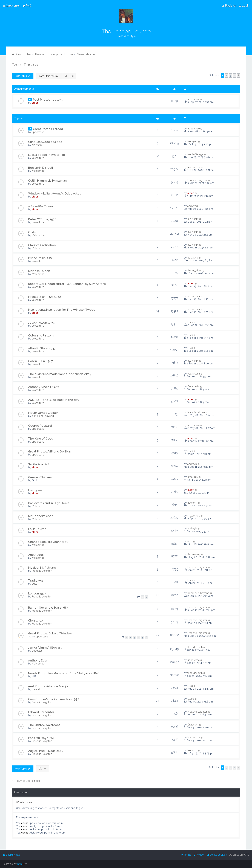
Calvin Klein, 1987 (41, 361)
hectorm (192, 503)
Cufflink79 (193, 725)
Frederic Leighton (42, 571)
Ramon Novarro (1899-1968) (48, 608)
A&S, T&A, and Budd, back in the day (54, 400)
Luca (190, 322)
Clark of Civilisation (42, 245)
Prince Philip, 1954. (41, 258)
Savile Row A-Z (39, 464)
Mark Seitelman (196, 412)
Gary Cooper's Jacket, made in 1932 (54, 699)
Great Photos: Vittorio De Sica (49, 451)
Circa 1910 (35, 620)
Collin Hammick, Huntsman (47, 181)
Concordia (193, 387)
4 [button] (234, 75)
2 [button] (226, 75)
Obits (32, 232)
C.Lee (191, 699)
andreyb (192, 464)
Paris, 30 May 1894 (41, 738)
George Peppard (40, 426)
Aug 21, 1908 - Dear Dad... (46, 751)
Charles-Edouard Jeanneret (48, 542)
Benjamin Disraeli (41, 168)
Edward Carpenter (41, 712)
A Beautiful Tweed (41, 206)
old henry (193, 219)
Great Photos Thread (48, 129)
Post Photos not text (48, 100)
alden (35, 103)
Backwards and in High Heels (49, 503)
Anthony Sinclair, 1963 (44, 387)
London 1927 (37, 593)
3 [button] (230, 75)
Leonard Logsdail (197, 180)
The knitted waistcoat (44, 725)
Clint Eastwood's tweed (45, 142)
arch (190, 541)
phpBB (21, 864)
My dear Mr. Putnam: (42, 568)
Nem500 (37, 145)
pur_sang (193, 258)
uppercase (194, 99)
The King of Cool (40, 439)
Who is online (24, 802)
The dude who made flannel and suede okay (60, 374)
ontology (193, 477)
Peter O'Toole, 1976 (42, 219)
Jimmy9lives (195, 271)
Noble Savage (195, 154)
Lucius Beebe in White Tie (47, 155)
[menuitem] (27, 5)
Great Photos (25, 65)
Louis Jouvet (37, 529)
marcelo (37, 689)
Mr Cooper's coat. (41, 516)
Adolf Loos (36, 555)
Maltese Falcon (39, 271)
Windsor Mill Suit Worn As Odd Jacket (54, 193)
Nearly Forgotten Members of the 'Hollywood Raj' (64, 673)
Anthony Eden (38, 660)
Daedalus (37, 651)
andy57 (191, 206)
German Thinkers (40, 477)
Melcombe (38, 171)
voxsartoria (38, 158)
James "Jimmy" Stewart (45, 648)
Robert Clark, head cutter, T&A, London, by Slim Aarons (67, 284)
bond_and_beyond (43, 416)
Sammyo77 (194, 554)
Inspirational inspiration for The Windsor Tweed (62, 310)
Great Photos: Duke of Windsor (50, 633)
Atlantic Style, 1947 (42, 348)
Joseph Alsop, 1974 (41, 323)
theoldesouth (195, 647)
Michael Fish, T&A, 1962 (45, 297)
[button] (239, 76)
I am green (36, 490)
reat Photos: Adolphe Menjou (49, 686)
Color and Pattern (41, 335)
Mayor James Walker (43, 413)
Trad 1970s (36, 580)
